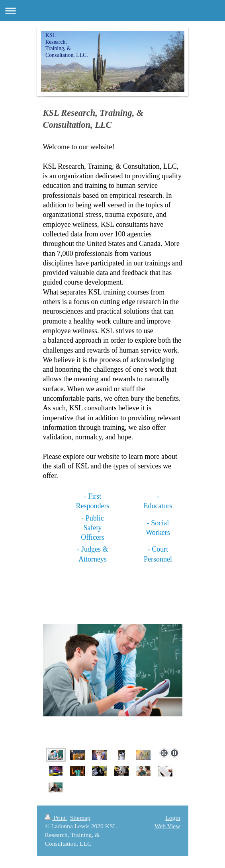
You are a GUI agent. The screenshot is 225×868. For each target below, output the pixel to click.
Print (56, 818)
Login (173, 818)
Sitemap (80, 818)
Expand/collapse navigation (112, 11)
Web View (167, 826)
